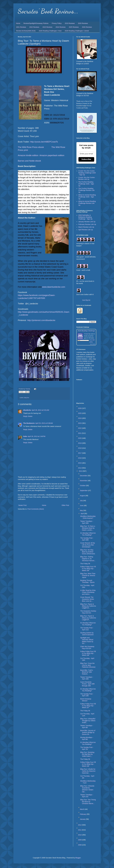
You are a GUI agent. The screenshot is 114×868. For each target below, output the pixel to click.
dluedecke (27, 410)
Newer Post (23, 505)
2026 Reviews (87, 27)
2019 (80, 443)
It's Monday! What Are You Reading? (88, 534)
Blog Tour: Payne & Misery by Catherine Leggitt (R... (88, 618)
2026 (80, 408)
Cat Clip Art (86, 300)
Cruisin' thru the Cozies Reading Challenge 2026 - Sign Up (87, 173)
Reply (25, 416)
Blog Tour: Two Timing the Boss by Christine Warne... (88, 802)
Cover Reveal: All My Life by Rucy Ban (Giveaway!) (88, 545)
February (83, 814)
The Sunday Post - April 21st (87, 629)
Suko (25, 436)
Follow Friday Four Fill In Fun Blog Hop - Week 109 (88, 569)
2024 (80, 418)
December (84, 476)
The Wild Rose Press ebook (31, 147)
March (82, 809)
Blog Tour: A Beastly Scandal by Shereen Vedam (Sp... (87, 789)
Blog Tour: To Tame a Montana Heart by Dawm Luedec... (88, 528)
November (84, 481)
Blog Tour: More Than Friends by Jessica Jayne (88, 575)
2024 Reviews (61, 27)
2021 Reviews (21, 27)
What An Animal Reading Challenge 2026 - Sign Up (87, 197)
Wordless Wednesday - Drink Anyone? (88, 517)
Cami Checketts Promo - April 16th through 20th (87, 684)
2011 (80, 830)
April (82, 514)
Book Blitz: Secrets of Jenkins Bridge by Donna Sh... (88, 732)
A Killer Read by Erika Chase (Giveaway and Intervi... (88, 592)
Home (18, 23)
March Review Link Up (86, 227)
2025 (80, 413)
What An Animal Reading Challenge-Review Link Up (87, 203)
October (83, 486)
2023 (80, 423)
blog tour (27, 398)
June (82, 506)
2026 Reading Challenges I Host (50, 31)
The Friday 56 (85, 564)
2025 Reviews (74, 27)
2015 (80, 463)
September (84, 491)
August (83, 496)
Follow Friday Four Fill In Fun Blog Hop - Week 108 (88, 653)
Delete (30, 416)
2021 (80, 433)
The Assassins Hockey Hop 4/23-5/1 (88, 612)
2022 (80, 428)
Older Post (65, 505)
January (83, 819)
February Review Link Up (87, 224)
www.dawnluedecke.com (54, 287)
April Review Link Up (86, 230)
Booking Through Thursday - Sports (87, 581)
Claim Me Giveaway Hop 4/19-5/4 (87, 647)
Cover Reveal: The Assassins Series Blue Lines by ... (87, 599)
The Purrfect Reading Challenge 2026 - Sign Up (86, 184)
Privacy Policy (57, 23)
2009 (80, 840)
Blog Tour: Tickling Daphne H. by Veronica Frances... (88, 559)
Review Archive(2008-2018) (26, 31)
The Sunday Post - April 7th (87, 748)
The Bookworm (29, 423)
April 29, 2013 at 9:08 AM (44, 423)
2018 (80, 448)
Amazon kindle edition (28, 155)
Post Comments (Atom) (36, 509)
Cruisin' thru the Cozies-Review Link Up (87, 178)
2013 (81, 471)
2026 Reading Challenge (86, 331)
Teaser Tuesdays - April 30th (87, 522)
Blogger (78, 858)
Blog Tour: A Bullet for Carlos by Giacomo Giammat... (88, 771)
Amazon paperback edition (52, 155)
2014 (80, 468)
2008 (80, 845)
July (82, 501)
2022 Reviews (34, 27)
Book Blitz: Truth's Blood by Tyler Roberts (87, 672)
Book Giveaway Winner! (86, 700)
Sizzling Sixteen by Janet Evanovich (87, 634)
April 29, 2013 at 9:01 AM (40, 410)
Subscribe (86, 159)
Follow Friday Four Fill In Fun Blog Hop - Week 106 (88, 764)
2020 (80, 438)
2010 (80, 835)
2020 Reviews (83, 23)
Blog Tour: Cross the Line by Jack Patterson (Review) (88, 665)
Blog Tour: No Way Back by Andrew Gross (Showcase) (88, 552)
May (82, 510)
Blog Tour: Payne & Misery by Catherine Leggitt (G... (88, 606)
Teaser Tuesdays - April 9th (87, 727)
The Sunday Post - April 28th (87, 539)
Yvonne (86, 334)
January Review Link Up (87, 222)
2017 (80, 453)
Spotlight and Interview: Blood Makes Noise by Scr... (87, 641)
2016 (80, 458)
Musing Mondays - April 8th (87, 738)
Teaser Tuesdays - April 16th (87, 678)
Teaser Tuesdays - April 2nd (87, 796)
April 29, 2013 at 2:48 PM (37, 436)
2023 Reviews (47, 27)
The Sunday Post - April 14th (87, 695)
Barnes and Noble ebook (29, 161)
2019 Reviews (70, 23)
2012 (80, 825)
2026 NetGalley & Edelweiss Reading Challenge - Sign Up (85, 217)
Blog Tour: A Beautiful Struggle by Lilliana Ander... (88, 721)
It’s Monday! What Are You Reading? (88, 690)
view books (93, 344)
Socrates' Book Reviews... (48, 11)
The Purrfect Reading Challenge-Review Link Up (86, 190)
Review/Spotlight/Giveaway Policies (36, 23)
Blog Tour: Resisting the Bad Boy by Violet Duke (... (87, 754)
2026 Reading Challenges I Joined (77, 31)
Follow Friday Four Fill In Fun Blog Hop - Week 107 (88, 706)
